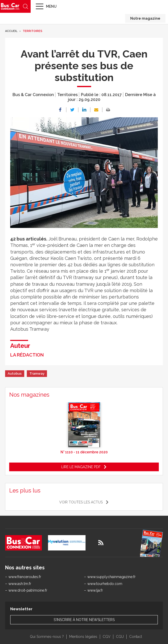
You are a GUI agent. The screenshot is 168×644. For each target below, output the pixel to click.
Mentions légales (83, 637)
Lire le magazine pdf (81, 467)
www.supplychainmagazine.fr (111, 577)
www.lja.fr (95, 590)
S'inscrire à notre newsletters (84, 620)
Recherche (26, 6)
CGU (120, 637)
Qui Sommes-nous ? (47, 637)
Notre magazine (145, 18)
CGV (107, 637)
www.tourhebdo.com (105, 584)
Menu (51, 6)
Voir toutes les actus (81, 502)
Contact (136, 637)
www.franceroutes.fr (25, 577)
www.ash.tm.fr (20, 584)
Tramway (37, 373)
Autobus (15, 373)
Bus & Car (10, 6)
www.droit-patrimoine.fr (28, 590)
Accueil (11, 31)
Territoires (33, 31)
